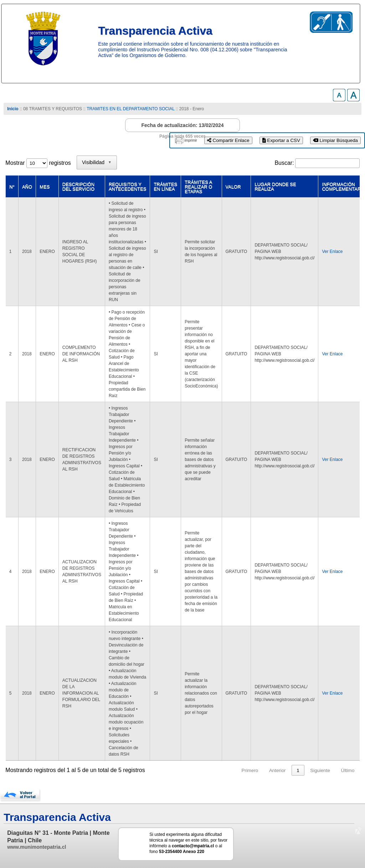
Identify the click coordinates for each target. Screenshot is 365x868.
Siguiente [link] (320, 770)
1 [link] (298, 770)
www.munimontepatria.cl (37, 847)
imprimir (191, 140)
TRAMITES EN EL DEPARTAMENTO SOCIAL (130, 109)
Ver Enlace (332, 252)
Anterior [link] (277, 770)
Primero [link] (250, 770)
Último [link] (348, 770)
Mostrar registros (38, 163)
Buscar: (284, 163)
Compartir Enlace (228, 140)
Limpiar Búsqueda (335, 140)
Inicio (13, 109)
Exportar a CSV (281, 140)
